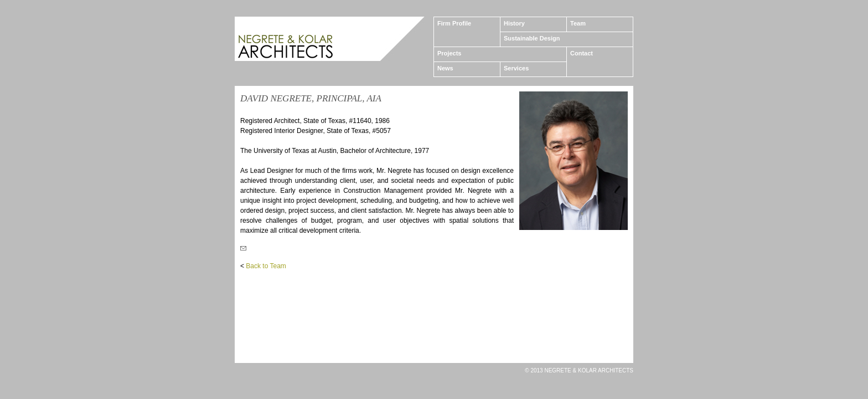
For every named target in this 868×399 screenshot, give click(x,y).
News (445, 68)
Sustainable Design (532, 38)
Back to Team (266, 266)
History (514, 23)
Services (516, 68)
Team (578, 23)
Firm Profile (454, 23)
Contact (582, 53)
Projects (449, 53)
